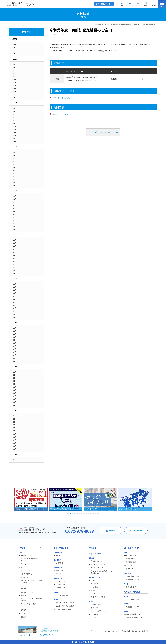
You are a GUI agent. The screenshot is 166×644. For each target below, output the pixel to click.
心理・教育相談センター (134, 614)
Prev (11, 500)
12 (93, 514)
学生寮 (93, 594)
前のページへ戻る (103, 132)
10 (89, 514)
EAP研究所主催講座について (135, 618)
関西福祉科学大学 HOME (103, 24)
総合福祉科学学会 (27, 592)
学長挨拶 (24, 555)
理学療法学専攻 (61, 581)
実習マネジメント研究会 (28, 604)
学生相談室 (95, 587)
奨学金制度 (95, 584)
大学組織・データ (26, 564)
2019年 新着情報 (126, 24)
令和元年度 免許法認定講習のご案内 (145, 24)
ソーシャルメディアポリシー (111, 631)
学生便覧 (24, 617)
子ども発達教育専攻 (62, 595)
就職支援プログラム (132, 576)
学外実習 (129, 565)
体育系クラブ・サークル (99, 561)
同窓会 (24, 614)
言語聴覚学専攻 (61, 588)
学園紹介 (24, 610)
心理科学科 (59, 563)
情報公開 (24, 595)
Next (155, 500)
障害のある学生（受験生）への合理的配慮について (31, 582)
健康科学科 (59, 570)
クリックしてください (61, 98)
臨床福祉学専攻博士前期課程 (65, 603)
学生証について (96, 618)
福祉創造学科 (60, 555)
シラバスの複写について (99, 611)
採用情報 (145, 631)
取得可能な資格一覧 (132, 555)
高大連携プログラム (132, 599)
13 (96, 514)
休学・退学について (97, 614)
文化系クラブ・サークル (99, 564)
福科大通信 (24, 577)
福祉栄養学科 (60, 574)
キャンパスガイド (26, 571)
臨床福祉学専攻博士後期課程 (65, 606)
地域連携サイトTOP (133, 607)
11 (91, 514)
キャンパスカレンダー (98, 568)
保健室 (93, 590)
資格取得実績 (130, 559)
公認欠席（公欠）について (99, 604)
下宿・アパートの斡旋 (98, 597)
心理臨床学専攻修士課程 (64, 609)
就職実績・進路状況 (132, 579)
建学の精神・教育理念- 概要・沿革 (31, 560)
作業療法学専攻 (61, 584)
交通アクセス (25, 567)
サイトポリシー (95, 631)
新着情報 (115, 24)
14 (98, 514)
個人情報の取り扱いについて (131, 631)
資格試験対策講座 (132, 562)
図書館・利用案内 (26, 574)
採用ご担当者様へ (132, 587)
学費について (95, 580)
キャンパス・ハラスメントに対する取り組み (31, 600)
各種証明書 (95, 608)
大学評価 (24, 589)
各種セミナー (130, 569)
